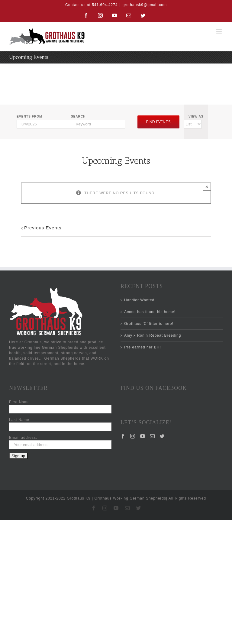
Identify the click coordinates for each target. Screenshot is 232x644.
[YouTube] (143, 436)
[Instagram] (133, 436)
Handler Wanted (139, 300)
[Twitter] (162, 436)
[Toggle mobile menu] (220, 31)
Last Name (19, 420)
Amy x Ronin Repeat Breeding (153, 335)
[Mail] (152, 436)
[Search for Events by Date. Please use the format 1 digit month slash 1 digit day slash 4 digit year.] (44, 124)
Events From (29, 117)
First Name (19, 402)
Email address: (23, 438)
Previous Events (43, 228)
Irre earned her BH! (143, 347)
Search (78, 117)
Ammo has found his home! (150, 312)
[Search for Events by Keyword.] (98, 124)
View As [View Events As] (196, 117)
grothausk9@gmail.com (145, 5)
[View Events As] (193, 124)
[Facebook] (123, 436)
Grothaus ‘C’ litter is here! (149, 324)
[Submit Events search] (158, 122)
